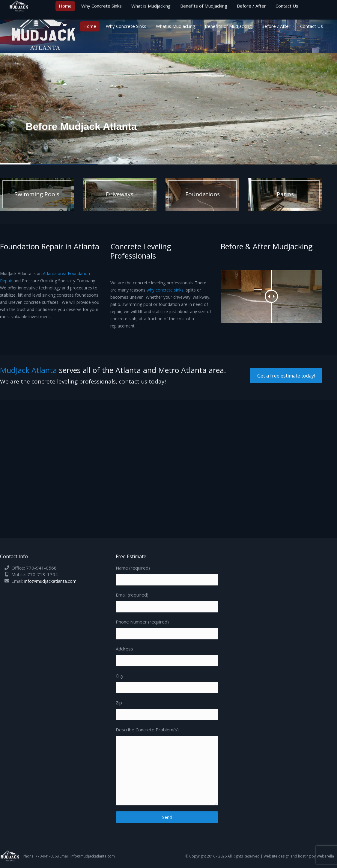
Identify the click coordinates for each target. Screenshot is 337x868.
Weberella (325, 856)
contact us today (142, 381)
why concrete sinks (165, 290)
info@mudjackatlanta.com (50, 581)
